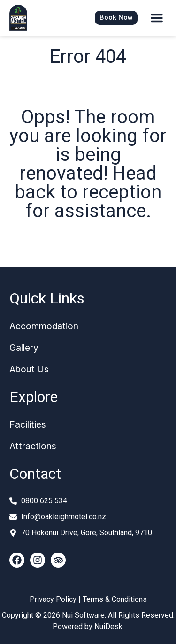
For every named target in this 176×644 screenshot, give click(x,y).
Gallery (24, 348)
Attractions (33, 446)
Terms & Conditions (115, 599)
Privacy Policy (53, 599)
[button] (157, 18)
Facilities (28, 424)
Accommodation (44, 326)
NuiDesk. (109, 626)
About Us (29, 369)
